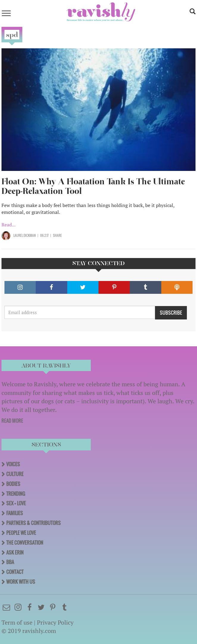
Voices (13, 464)
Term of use (17, 622)
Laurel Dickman (25, 235)
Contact (15, 572)
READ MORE (12, 421)
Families (15, 513)
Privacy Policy (55, 622)
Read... (8, 225)
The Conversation (25, 543)
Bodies (13, 484)
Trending (16, 494)
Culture (15, 474)
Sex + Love (16, 503)
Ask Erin (15, 552)
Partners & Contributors (33, 523)
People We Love (21, 533)
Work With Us (21, 582)
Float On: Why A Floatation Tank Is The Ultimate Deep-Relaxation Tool (93, 186)
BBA (10, 562)
